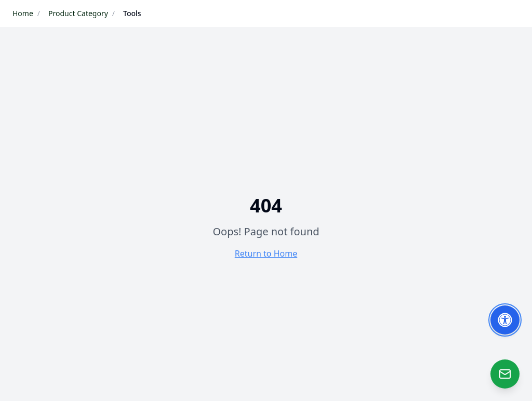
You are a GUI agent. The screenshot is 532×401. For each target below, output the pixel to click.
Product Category (78, 13)
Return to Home (266, 253)
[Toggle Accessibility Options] (505, 320)
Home (23, 13)
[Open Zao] (505, 374)
